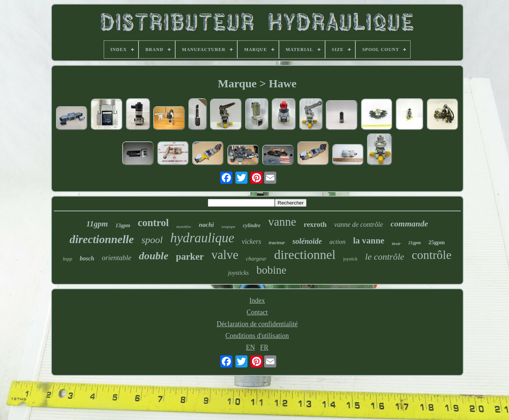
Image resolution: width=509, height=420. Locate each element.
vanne (282, 222)
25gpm (437, 242)
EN (251, 347)
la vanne (369, 241)
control (153, 223)
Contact (257, 312)
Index (257, 301)
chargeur (256, 259)
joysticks (238, 273)
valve (225, 255)
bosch (87, 258)
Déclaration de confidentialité (257, 324)
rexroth (315, 224)
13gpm (123, 225)
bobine (272, 270)
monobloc (184, 227)
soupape (228, 226)
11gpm (97, 224)
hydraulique (202, 238)
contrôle (432, 255)
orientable (117, 258)
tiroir (396, 243)
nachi (207, 225)
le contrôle (385, 257)
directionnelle (102, 239)
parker (190, 256)
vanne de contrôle (359, 225)
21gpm (415, 243)
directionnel (305, 255)
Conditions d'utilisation (257, 336)
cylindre (252, 225)
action (337, 242)
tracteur (277, 243)
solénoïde (307, 241)
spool (152, 240)
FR (264, 347)
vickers (251, 242)
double (154, 256)
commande (409, 224)
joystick (350, 259)
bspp (68, 259)
